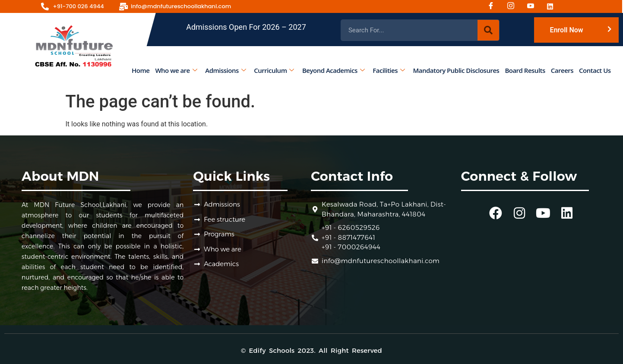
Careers (562, 70)
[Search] (488, 30)
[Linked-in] (553, 6)
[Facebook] (494, 6)
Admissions (226, 70)
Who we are (176, 70)
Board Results (525, 70)
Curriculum (274, 70)
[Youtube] (534, 6)
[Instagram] (514, 6)
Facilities (389, 70)
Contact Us (595, 70)
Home (141, 70)
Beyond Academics (333, 70)
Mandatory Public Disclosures (456, 70)
